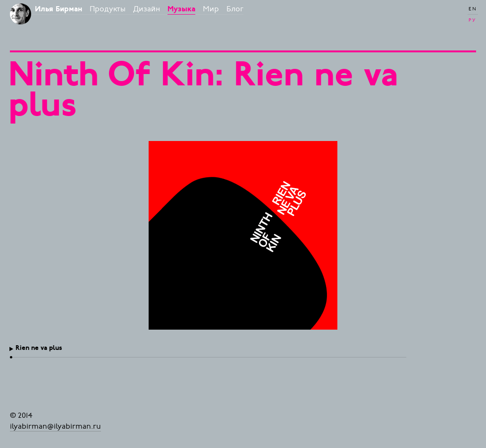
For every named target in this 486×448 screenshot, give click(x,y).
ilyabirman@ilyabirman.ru (55, 426)
